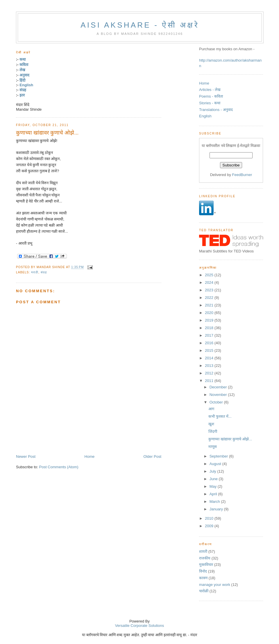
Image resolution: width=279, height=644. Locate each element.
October (217, 402)
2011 (210, 381)
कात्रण (203, 578)
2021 (210, 305)
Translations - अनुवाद (216, 110)
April (214, 494)
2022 (210, 298)
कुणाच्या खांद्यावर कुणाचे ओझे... (47, 133)
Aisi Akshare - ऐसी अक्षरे (140, 25)
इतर (22, 95)
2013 (210, 366)
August (216, 464)
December (219, 387)
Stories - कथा (210, 103)
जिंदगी (213, 432)
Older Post (152, 456)
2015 (210, 350)
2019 (210, 320)
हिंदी (22, 80)
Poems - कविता (211, 96)
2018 (210, 328)
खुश (211, 424)
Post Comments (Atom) (59, 467)
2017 (210, 335)
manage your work (215, 585)
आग (211, 409)
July (213, 471)
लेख (22, 70)
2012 (210, 373)
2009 (210, 526)
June (214, 479)
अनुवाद (24, 75)
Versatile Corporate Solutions (139, 626)
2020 (210, 313)
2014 (210, 358)
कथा (23, 59)
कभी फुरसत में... (220, 416)
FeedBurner (242, 175)
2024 (210, 282)
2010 (210, 518)
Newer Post (26, 456)
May (214, 486)
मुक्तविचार (206, 565)
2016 (210, 343)
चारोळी (204, 591)
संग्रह (23, 90)
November (219, 395)
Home (90, 456)
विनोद (203, 571)
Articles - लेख (210, 90)
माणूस (213, 447)
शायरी (203, 551)
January (217, 509)
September (219, 456)
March (215, 502)
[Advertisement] (84, 441)
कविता (24, 65)
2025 (210, 275)
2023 (210, 290)
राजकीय (205, 558)
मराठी (35, 272)
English (26, 85)
